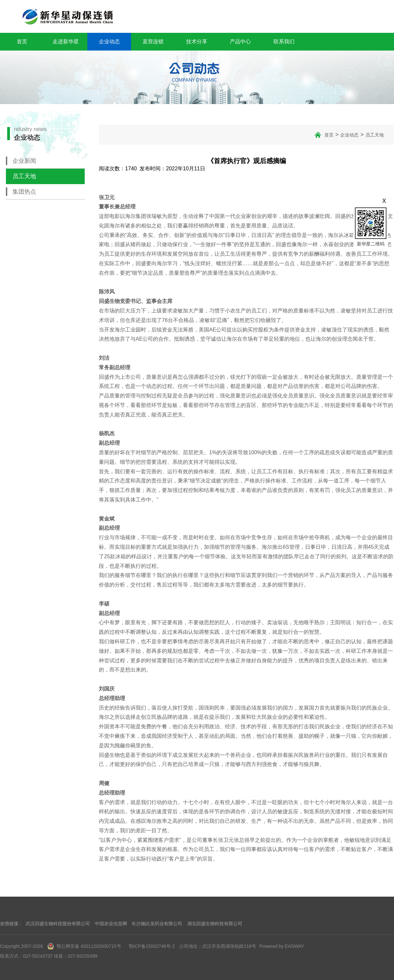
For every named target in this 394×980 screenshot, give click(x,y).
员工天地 (24, 176)
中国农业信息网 (111, 924)
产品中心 (240, 42)
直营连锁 (153, 42)
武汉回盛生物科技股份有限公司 (58, 924)
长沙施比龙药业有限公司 (157, 924)
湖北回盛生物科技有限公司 (215, 924)
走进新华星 (66, 42)
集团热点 (24, 192)
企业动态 (109, 42)
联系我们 (284, 42)
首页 (22, 42)
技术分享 (197, 42)
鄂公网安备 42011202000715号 (84, 946)
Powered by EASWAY (282, 946)
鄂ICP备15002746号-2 (152, 946)
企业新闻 (24, 161)
